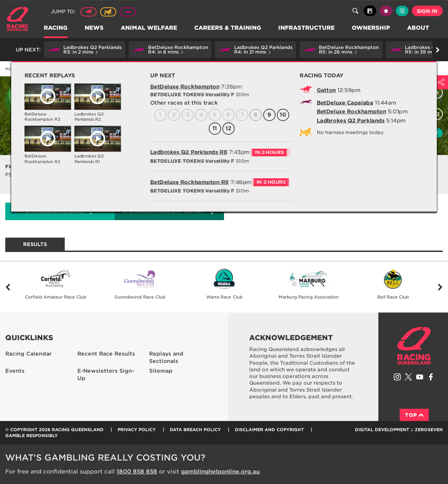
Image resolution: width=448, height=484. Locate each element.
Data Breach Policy (195, 430)
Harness (108, 12)
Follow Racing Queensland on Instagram (397, 377)
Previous (8, 287)
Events (15, 371)
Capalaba (112, 87)
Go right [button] (438, 50)
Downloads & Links (55, 211)
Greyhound (128, 12)
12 (437, 114)
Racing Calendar (67, 69)
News (94, 28)
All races (304, 93)
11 (422, 114)
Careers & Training (228, 28)
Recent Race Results (106, 354)
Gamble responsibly (31, 436)
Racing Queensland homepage (414, 346)
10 (408, 114)
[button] (85, 50)
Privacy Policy (137, 430)
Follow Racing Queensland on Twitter (408, 377)
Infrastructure (307, 28)
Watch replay (417, 133)
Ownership (371, 28)
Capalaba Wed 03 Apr (117, 69)
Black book (370, 11)
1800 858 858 (137, 472)
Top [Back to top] (414, 415)
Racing (56, 28)
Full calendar (402, 11)
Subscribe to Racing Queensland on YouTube (420, 377)
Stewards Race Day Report (169, 211)
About (418, 28)
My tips (386, 11)
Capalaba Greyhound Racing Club (181, 87)
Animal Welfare (149, 28)
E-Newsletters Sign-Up (106, 375)
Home (17, 19)
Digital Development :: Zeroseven (399, 430)
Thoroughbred (89, 12)
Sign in (427, 11)
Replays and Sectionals (166, 357)
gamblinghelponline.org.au (220, 472)
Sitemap (161, 371)
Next (440, 287)
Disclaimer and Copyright (269, 430)
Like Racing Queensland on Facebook (431, 377)
